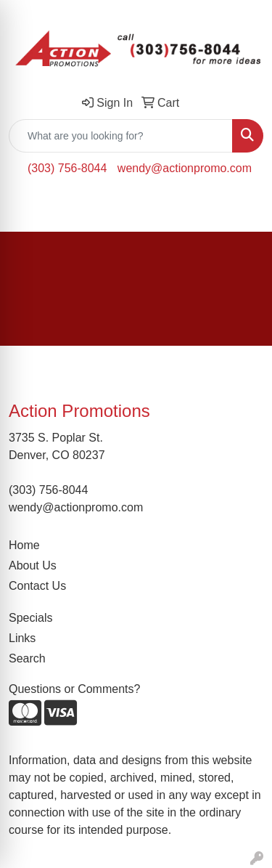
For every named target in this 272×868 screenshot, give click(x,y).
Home (24, 545)
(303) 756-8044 (67, 168)
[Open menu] (243, 210)
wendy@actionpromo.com (185, 168)
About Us (33, 565)
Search (27, 658)
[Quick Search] (121, 136)
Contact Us (37, 586)
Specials (30, 618)
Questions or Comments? (74, 689)
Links (22, 638)
